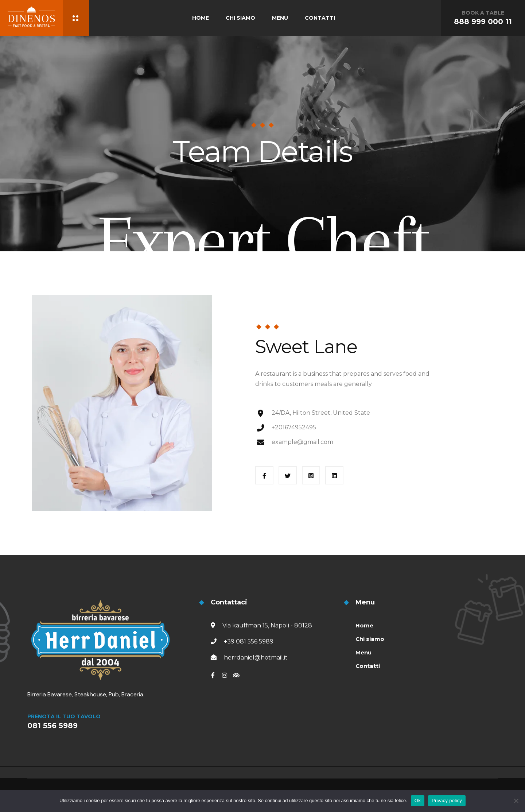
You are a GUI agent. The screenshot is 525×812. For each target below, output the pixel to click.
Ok (418, 801)
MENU (280, 18)
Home (364, 625)
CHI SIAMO (240, 18)
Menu (363, 652)
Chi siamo (370, 639)
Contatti (368, 666)
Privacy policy (447, 801)
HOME (201, 18)
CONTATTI (320, 18)
